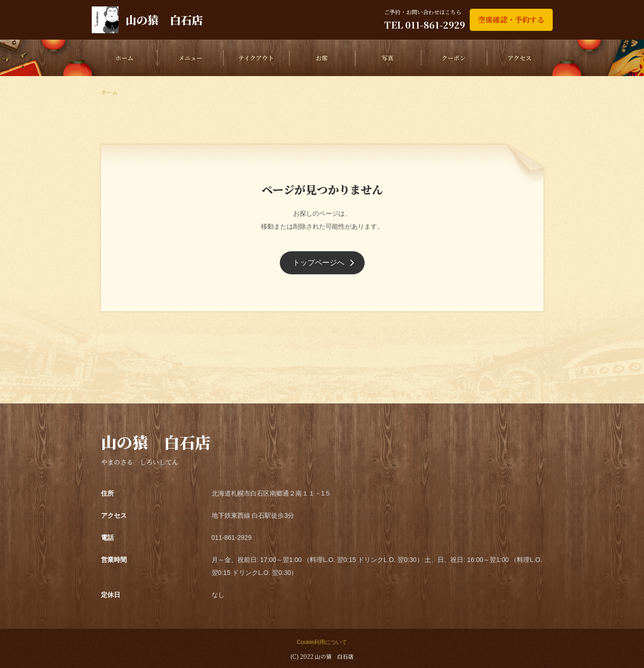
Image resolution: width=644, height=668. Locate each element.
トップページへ (319, 263)
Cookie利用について (322, 642)
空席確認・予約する (511, 20)
